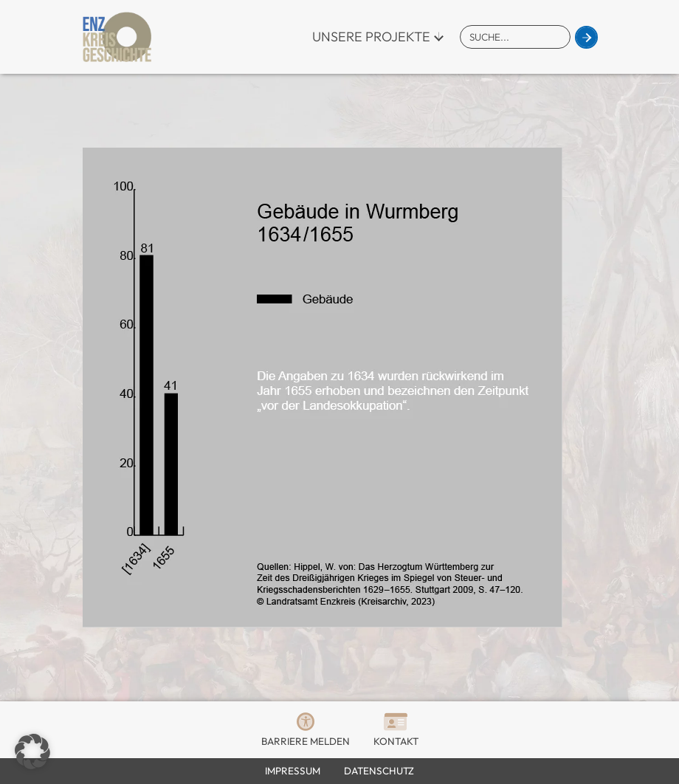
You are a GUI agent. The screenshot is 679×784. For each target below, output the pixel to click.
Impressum (293, 771)
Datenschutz (379, 771)
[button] (32, 752)
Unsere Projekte (371, 37)
